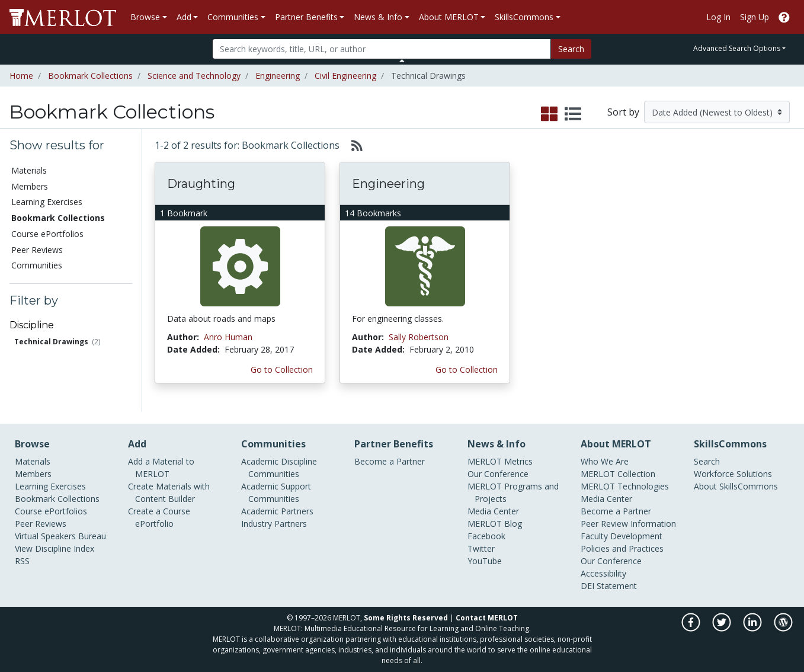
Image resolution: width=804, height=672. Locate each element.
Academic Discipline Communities (279, 468)
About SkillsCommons (736, 486)
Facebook (486, 536)
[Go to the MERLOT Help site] (784, 17)
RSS (22, 561)
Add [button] (184, 17)
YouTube (485, 561)
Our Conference (498, 474)
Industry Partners (274, 524)
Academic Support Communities (276, 492)
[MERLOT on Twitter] (723, 628)
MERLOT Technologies (625, 486)
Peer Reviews (37, 250)
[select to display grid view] (549, 114)
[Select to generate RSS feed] (352, 145)
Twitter (481, 548)
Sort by (623, 112)
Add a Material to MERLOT (161, 468)
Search (571, 49)
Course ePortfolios (47, 234)
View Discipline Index (55, 548)
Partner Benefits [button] (306, 17)
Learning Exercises (47, 202)
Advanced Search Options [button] (737, 48)
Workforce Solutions (733, 474)
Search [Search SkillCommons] (707, 461)
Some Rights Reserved (406, 618)
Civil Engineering (345, 76)
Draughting (201, 184)
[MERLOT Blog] (783, 628)
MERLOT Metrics (500, 461)
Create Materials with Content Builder (169, 492)
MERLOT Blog (495, 524)
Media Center (493, 511)
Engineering (278, 76)
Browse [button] (145, 17)
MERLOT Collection (618, 474)
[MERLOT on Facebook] (692, 628)
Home (21, 76)
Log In (718, 17)
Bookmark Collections (90, 76)
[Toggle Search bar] (402, 60)
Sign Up (755, 17)
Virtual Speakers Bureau (60, 536)
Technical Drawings (51, 342)
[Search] (382, 49)
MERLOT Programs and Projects (513, 492)
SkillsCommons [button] (524, 17)
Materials (29, 170)
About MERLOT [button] (449, 17)
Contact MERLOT (487, 618)
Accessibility (603, 573)
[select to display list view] (573, 114)
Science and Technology (194, 76)
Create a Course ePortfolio (159, 517)
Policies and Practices (622, 548)
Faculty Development (622, 536)
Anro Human (228, 337)
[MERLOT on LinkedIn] (753, 628)
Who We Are (605, 461)
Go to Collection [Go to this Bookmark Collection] (282, 369)
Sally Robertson (419, 337)
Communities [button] (233, 17)
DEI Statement (609, 586)
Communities (37, 265)
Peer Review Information (628, 524)
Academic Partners (277, 511)
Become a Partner (390, 461)
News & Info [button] (378, 17)
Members (30, 186)
